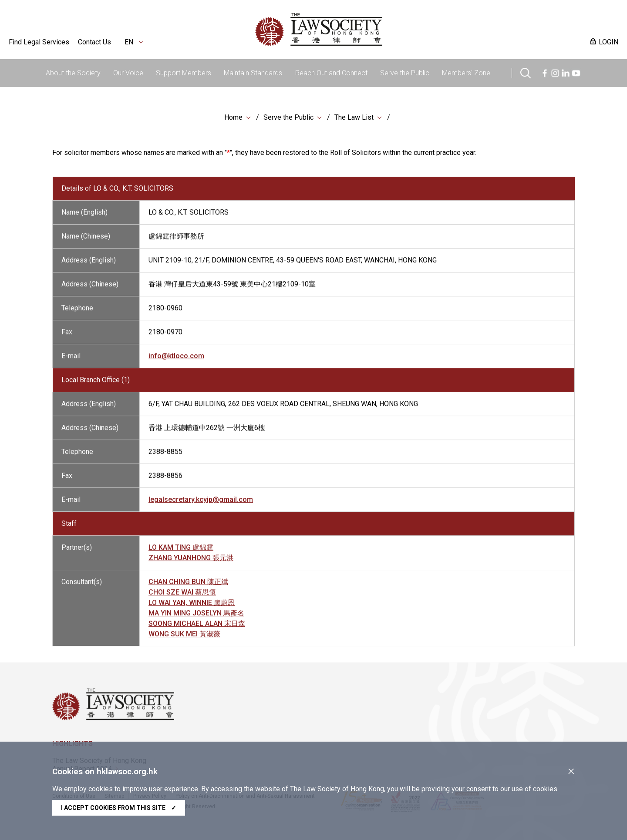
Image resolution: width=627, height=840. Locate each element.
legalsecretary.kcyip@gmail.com (201, 505)
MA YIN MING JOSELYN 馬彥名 (196, 619)
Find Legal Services (39, 42)
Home (233, 118)
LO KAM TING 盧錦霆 (181, 553)
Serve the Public (405, 73)
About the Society (73, 73)
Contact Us (94, 42)
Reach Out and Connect (331, 73)
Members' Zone (466, 73)
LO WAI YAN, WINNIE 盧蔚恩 (192, 608)
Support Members (184, 73)
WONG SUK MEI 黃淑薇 (184, 640)
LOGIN (608, 42)
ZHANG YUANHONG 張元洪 (191, 563)
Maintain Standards (253, 73)
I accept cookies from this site (119, 808)
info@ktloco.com (176, 361)
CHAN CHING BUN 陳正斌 (188, 587)
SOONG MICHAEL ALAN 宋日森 (197, 629)
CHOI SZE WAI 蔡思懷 (182, 598)
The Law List (354, 118)
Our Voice (128, 73)
